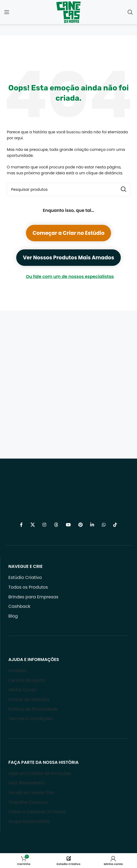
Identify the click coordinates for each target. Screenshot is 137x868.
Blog (13, 616)
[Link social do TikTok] (115, 525)
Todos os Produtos (28, 587)
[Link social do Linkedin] (92, 525)
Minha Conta (22, 690)
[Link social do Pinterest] (81, 525)
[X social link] (33, 525)
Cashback (19, 606)
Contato (17, 671)
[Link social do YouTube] (68, 525)
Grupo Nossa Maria (29, 821)
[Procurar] (130, 12)
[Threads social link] (56, 525)
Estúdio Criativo (25, 577)
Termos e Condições (31, 719)
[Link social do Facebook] (21, 525)
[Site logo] (68, 12)
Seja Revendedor (27, 783)
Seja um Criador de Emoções (40, 773)
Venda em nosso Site (31, 793)
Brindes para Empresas (33, 597)
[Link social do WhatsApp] (104, 525)
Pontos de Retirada (29, 699)
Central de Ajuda (27, 680)
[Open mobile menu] (7, 12)
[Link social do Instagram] (44, 525)
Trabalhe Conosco (28, 802)
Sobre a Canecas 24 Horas (37, 812)
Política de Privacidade (33, 709)
